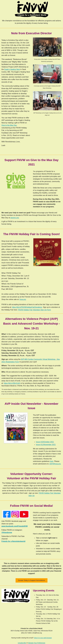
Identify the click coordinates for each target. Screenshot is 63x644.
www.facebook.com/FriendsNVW (15, 526)
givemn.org (15, 218)
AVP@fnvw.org (55, 464)
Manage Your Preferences (37, 643)
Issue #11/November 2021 (46, 445)
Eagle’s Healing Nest (12, 69)
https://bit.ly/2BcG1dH (12, 383)
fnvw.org (23, 299)
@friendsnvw (7, 533)
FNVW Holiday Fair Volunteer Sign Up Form (34, 310)
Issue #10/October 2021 (45, 442)
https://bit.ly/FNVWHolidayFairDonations (27, 307)
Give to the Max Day (9, 125)
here (52, 461)
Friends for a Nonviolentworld (13, 541)
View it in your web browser (43, 638)
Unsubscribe (22, 643)
